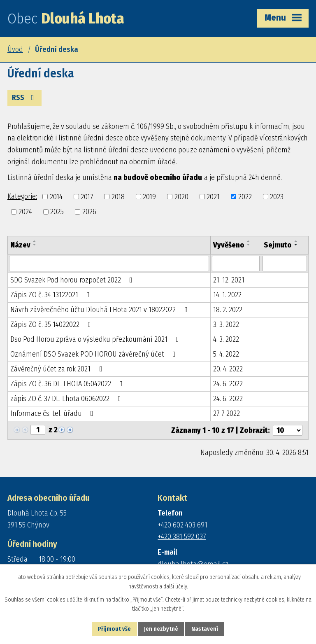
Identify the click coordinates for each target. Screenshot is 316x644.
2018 (118, 196)
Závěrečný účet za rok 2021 (58, 369)
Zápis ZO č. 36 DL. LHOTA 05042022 (68, 384)
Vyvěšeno (229, 245)
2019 (149, 196)
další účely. (176, 587)
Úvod (15, 49)
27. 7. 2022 (227, 413)
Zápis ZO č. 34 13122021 (52, 295)
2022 (245, 196)
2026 (89, 212)
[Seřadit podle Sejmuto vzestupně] (296, 241)
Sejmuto (278, 245)
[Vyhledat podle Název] (109, 264)
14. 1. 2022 (227, 295)
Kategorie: (22, 196)
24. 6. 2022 (228, 384)
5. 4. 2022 (226, 354)
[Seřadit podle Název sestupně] (35, 245)
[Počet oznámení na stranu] (288, 430)
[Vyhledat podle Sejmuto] (285, 264)
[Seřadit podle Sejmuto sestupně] (296, 245)
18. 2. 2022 (228, 310)
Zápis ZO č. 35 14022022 (52, 324)
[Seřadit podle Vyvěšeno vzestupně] (249, 241)
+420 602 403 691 (182, 525)
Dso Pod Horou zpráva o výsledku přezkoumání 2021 (96, 339)
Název (20, 245)
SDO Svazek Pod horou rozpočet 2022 (73, 280)
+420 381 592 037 (182, 537)
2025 (57, 212)
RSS (25, 98)
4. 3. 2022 (226, 339)
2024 (25, 212)
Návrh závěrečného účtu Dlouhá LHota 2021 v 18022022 (100, 310)
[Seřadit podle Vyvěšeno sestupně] (249, 245)
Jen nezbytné (161, 629)
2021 (213, 196)
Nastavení (205, 629)
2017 (87, 196)
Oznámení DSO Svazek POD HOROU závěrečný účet (95, 354)
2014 (56, 196)
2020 (181, 196)
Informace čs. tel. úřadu (53, 413)
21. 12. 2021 (229, 280)
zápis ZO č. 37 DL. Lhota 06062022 (67, 399)
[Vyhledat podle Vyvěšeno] (236, 264)
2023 (277, 196)
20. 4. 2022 (228, 369)
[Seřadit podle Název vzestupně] (35, 241)
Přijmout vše (114, 629)
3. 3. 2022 (226, 324)
